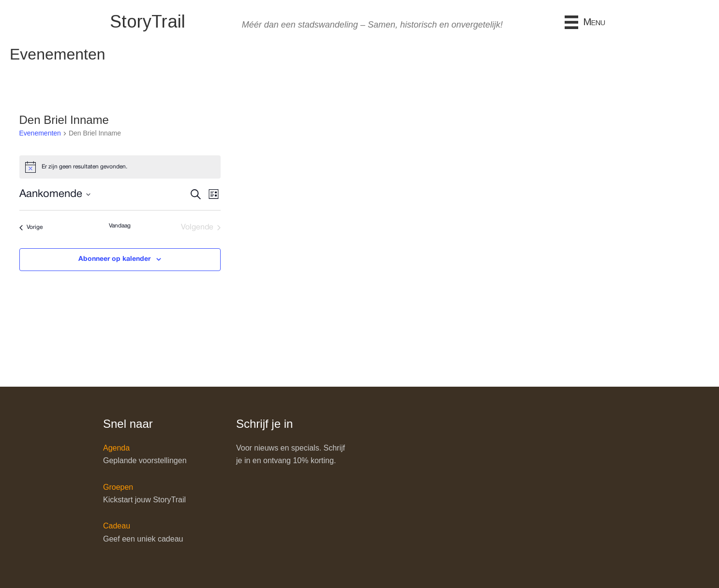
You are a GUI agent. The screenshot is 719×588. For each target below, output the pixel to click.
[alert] (120, 167)
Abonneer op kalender (114, 259)
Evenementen (40, 133)
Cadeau (117, 526)
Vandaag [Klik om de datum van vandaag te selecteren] (120, 226)
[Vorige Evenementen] (31, 227)
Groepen (118, 487)
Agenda (116, 448)
